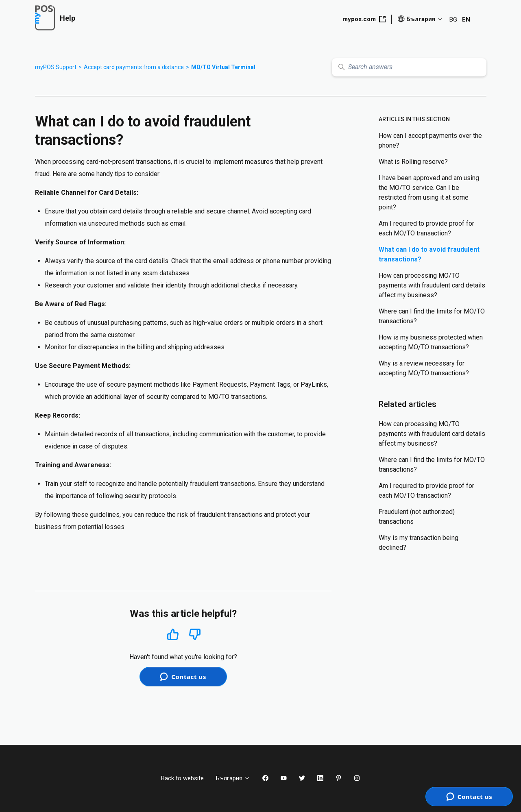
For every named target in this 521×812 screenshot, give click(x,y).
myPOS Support (56, 67)
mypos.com (364, 19)
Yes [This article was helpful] (173, 634)
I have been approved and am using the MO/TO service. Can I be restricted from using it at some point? (429, 193)
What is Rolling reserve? (413, 162)
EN (466, 20)
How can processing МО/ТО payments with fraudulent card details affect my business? (432, 285)
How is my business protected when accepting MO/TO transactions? (431, 342)
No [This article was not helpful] (195, 635)
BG (453, 20)
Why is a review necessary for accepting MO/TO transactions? (424, 368)
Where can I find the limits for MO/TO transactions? (432, 316)
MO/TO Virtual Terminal (223, 67)
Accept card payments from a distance (134, 67)
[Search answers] (409, 67)
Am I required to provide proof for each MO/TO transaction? (426, 228)
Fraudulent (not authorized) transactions (417, 517)
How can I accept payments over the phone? (430, 140)
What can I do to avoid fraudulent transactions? (429, 254)
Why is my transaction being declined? (419, 543)
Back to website (182, 778)
